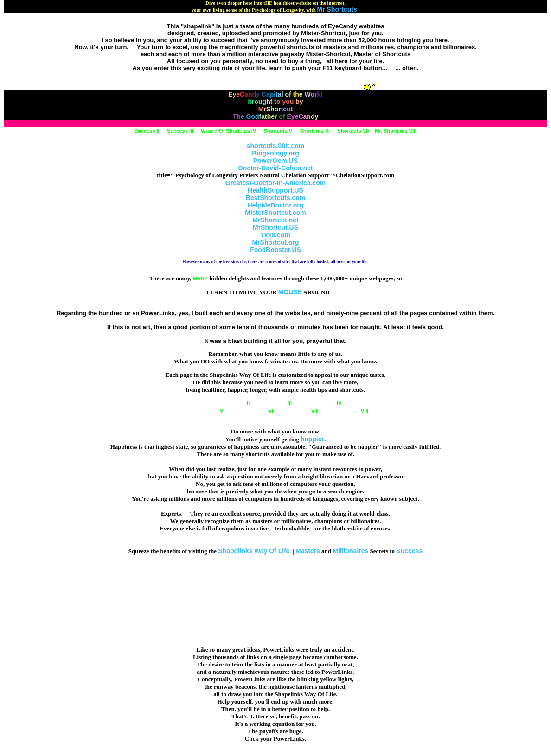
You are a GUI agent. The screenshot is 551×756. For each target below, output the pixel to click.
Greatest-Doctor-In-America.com (275, 183)
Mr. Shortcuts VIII (396, 131)
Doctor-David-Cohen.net (276, 168)
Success (409, 551)
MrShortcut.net (275, 220)
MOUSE (290, 292)
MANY (200, 278)
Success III (180, 131)
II (230, 403)
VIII (346, 411)
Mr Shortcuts (337, 9)
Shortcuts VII (353, 131)
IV (320, 403)
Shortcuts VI (315, 131)
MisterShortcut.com (275, 213)
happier (312, 439)
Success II (147, 131)
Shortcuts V (278, 131)
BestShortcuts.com (275, 198)
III (275, 403)
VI (252, 411)
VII (299, 411)
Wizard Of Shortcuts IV (228, 131)
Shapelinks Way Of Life (254, 551)
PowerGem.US (275, 161)
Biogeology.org (275, 153)
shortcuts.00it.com (275, 146)
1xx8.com (275, 235)
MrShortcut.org (275, 242)
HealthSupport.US (275, 190)
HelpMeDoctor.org (276, 205)
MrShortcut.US (275, 227)
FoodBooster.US (275, 250)
